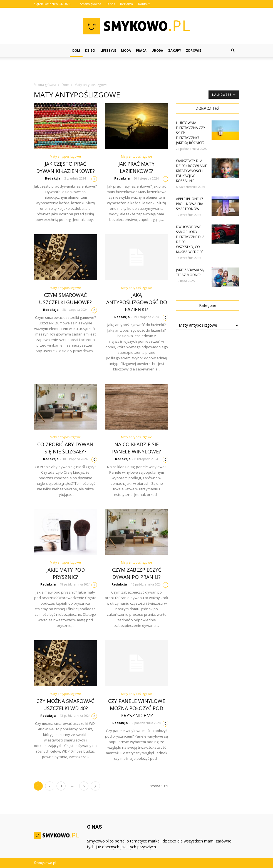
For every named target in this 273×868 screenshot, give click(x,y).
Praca (141, 50)
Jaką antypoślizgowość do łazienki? (137, 302)
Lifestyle (108, 50)
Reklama (126, 4)
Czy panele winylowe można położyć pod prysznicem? (137, 708)
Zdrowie (193, 50)
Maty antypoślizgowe (65, 156)
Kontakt (144, 4)
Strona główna (91, 4)
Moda (126, 50)
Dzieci (90, 50)
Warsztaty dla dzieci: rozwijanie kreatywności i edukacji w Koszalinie (191, 171)
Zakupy (175, 50)
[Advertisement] (136, 69)
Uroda (157, 50)
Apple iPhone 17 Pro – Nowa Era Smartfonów (190, 204)
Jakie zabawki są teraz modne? (190, 272)
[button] (233, 51)
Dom (76, 50)
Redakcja (53, 178)
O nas (111, 4)
